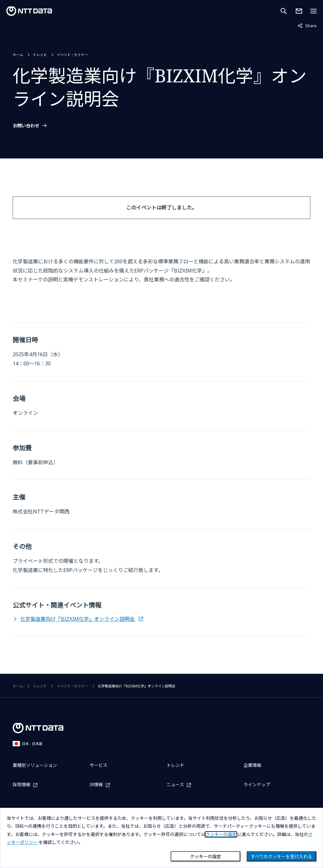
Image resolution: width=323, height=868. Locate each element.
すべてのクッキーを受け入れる (282, 857)
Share (307, 25)
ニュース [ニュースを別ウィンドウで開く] (175, 785)
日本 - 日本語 (28, 744)
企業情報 (252, 765)
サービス (98, 765)
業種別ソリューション (35, 765)
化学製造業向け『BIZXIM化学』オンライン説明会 (78, 619)
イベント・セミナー (72, 55)
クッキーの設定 (206, 857)
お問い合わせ (26, 126)
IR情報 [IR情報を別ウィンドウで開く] (96, 785)
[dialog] (161, 838)
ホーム (18, 55)
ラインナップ (257, 784)
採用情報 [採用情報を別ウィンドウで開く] (22, 785)
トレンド (40, 55)
